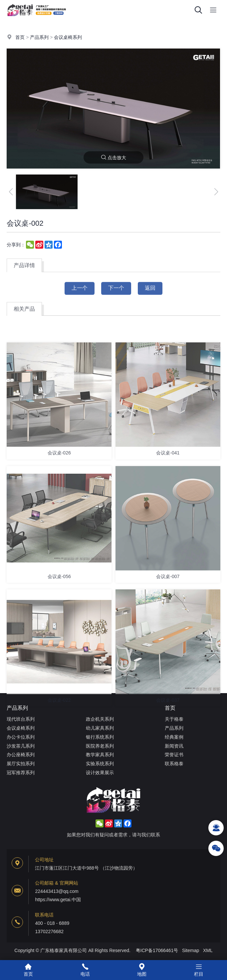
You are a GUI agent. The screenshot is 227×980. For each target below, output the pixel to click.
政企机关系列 (100, 719)
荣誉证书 (174, 755)
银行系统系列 (100, 737)
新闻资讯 (174, 746)
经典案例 (174, 737)
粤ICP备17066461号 (157, 950)
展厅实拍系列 (21, 764)
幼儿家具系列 (100, 728)
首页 (20, 38)
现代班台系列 (21, 719)
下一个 (116, 292)
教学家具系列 (100, 755)
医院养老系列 (100, 746)
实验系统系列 (100, 764)
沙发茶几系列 (21, 746)
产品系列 (39, 38)
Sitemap (191, 950)
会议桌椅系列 (68, 38)
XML (208, 950)
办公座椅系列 (21, 755)
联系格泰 (174, 764)
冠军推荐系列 (21, 773)
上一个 (80, 292)
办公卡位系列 (21, 737)
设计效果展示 (100, 773)
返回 (150, 292)
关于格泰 (174, 719)
